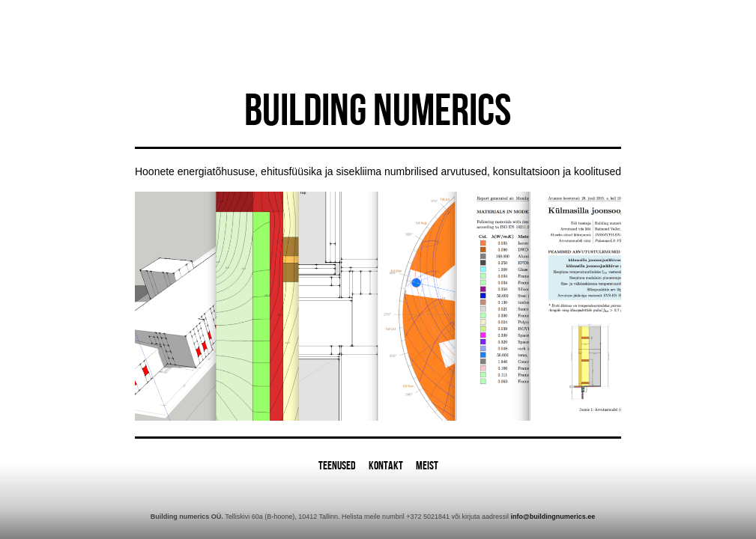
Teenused (337, 465)
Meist (427, 465)
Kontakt (386, 465)
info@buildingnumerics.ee (553, 517)
